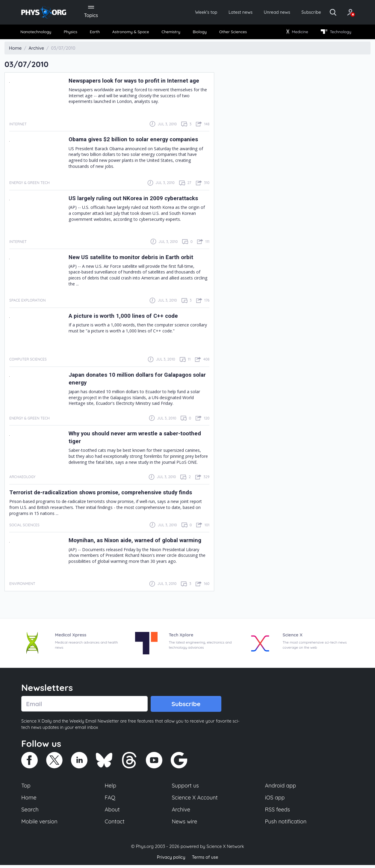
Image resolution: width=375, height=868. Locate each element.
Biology (199, 33)
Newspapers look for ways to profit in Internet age (139, 82)
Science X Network (225, 850)
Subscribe (303, 13)
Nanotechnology (38, 33)
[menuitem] (38, 33)
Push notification (286, 825)
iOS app (275, 800)
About (113, 812)
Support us (185, 788)
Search (30, 812)
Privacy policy (170, 860)
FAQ (110, 800)
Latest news (227, 13)
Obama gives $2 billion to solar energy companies (138, 141)
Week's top (190, 13)
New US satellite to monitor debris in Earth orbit (135, 258)
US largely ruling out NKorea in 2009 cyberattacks (138, 200)
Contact (115, 825)
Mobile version (40, 825)
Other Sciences (232, 33)
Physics (73, 33)
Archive (181, 812)
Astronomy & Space (131, 33)
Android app (281, 788)
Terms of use (205, 860)
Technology (334, 33)
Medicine (296, 33)
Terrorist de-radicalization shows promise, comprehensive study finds (107, 494)
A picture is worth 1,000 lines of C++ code (127, 317)
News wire (185, 825)
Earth (95, 33)
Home (29, 800)
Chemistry (171, 33)
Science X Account (195, 800)
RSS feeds (278, 812)
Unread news (266, 13)
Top (26, 788)
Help (111, 788)
